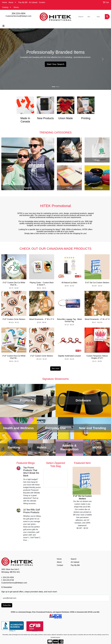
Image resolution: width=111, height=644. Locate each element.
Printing (86, 118)
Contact (42, 2)
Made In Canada (25, 120)
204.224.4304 (18, 13)
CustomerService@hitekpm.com (18, 16)
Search (74, 559)
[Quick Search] (81, 17)
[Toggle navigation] (3, 26)
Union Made (66, 118)
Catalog (5, 7)
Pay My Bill (23, 2)
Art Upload (33, 2)
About (11, 2)
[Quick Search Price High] (100, 17)
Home (5, 2)
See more (55, 368)
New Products (45, 118)
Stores (16, 7)
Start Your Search (55, 64)
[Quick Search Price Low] (91, 17)
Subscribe (7, 605)
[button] (8, 59)
